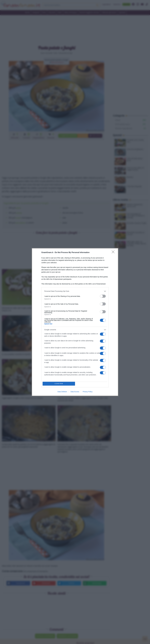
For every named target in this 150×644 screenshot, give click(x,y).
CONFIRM (59, 384)
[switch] (103, 296)
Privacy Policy (88, 392)
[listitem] (75, 291)
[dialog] (75, 322)
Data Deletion (62, 392)
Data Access (75, 392)
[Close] (114, 253)
